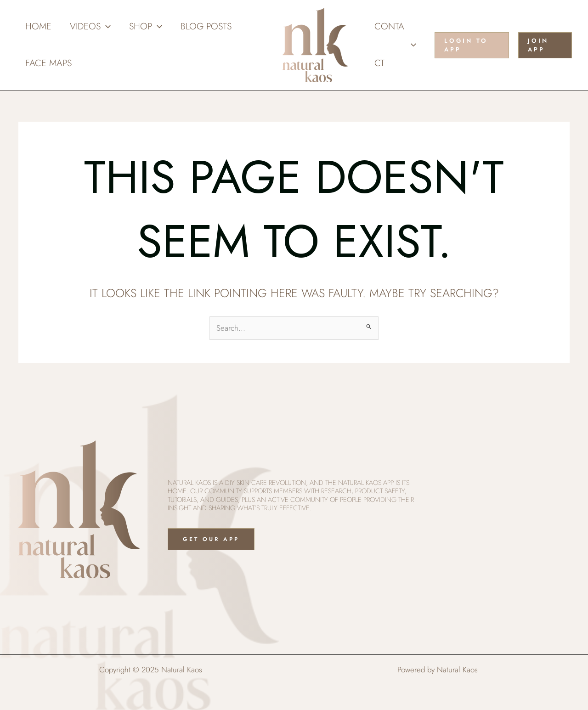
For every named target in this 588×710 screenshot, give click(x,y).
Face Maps (48, 63)
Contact (395, 45)
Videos (90, 27)
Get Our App (211, 539)
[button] (472, 45)
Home (38, 26)
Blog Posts (206, 26)
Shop (146, 27)
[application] (106, 27)
